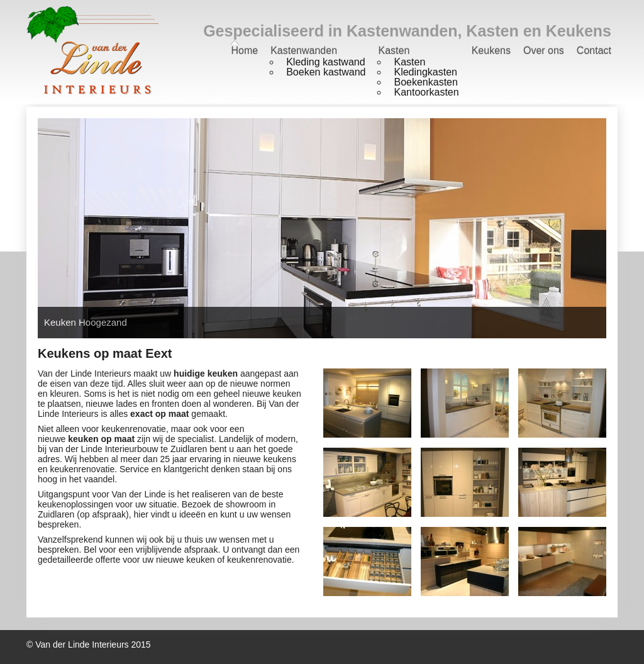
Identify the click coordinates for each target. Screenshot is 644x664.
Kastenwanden (304, 51)
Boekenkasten (425, 82)
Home (244, 51)
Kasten (394, 51)
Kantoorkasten (426, 92)
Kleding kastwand (325, 62)
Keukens (491, 51)
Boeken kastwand (326, 72)
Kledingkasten (425, 72)
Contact (594, 51)
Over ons (544, 51)
